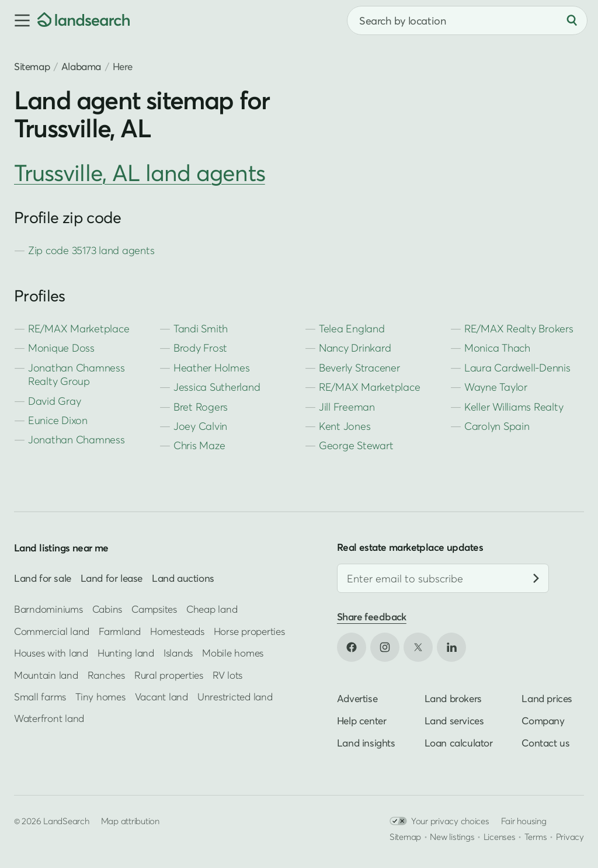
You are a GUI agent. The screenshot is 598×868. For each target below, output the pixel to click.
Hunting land (126, 653)
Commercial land (52, 631)
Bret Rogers (201, 407)
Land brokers (453, 698)
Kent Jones (345, 426)
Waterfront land (49, 718)
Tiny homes (100, 697)
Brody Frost (200, 348)
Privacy (570, 836)
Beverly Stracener (359, 368)
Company (543, 721)
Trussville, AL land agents (140, 173)
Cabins (107, 609)
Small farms (40, 697)
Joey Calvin (200, 426)
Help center (362, 721)
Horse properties (249, 631)
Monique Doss (61, 348)
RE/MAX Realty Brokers (519, 329)
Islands (178, 653)
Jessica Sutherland (217, 387)
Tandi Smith (201, 329)
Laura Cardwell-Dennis (517, 368)
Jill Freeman (347, 407)
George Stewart (356, 445)
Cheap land (212, 609)
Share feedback (372, 617)
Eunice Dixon (58, 420)
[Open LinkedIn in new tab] (451, 647)
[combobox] (467, 20)
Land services (454, 721)
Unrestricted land (235, 697)
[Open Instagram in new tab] (385, 647)
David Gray (54, 401)
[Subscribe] (536, 578)
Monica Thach (497, 348)
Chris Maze (199, 445)
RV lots (227, 674)
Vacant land (161, 697)
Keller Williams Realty (514, 407)
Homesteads (177, 631)
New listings (452, 836)
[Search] (572, 20)
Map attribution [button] (130, 821)
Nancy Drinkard (355, 348)
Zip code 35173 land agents (91, 250)
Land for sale (43, 578)
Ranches (106, 674)
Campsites (154, 609)
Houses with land (51, 653)
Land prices (547, 698)
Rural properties (169, 674)
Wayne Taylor (496, 387)
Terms (536, 836)
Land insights (366, 743)
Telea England (352, 329)
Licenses (500, 836)
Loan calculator (459, 743)
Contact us (545, 743)
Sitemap (32, 66)
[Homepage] (84, 20)
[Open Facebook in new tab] (352, 647)
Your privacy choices (439, 821)
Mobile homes (233, 653)
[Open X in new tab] (418, 647)
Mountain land (46, 674)
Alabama (81, 66)
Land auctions (183, 578)
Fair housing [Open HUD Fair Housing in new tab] (524, 821)
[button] (19, 20)
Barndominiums (48, 609)
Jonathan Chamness (77, 440)
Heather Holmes (211, 368)
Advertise (357, 698)
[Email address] (443, 578)
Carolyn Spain (497, 426)
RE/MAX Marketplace (79, 329)
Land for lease (112, 578)
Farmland (120, 631)
